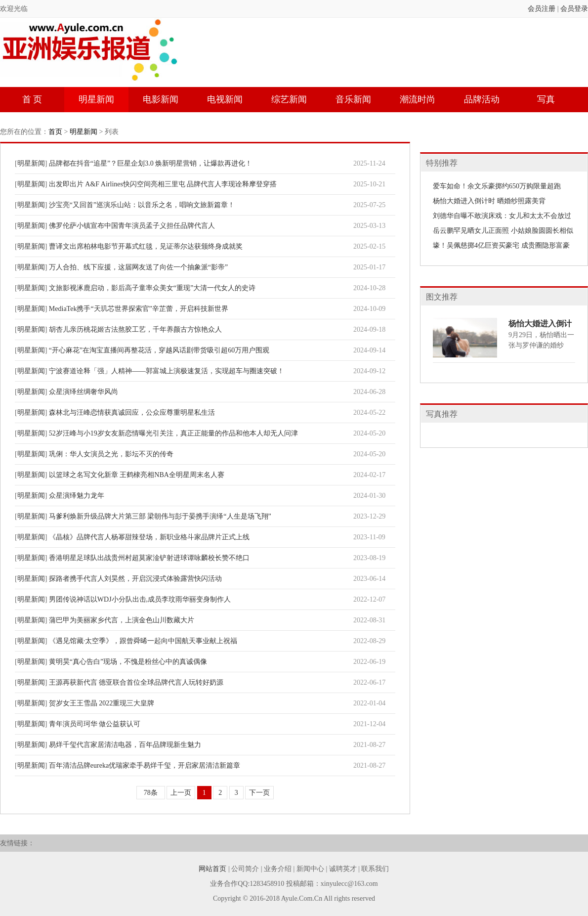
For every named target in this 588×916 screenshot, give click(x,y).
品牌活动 (482, 99)
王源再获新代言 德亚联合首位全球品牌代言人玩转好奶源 (136, 682)
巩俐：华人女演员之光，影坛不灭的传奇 (111, 454)
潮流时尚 (418, 99)
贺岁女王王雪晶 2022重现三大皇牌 (102, 703)
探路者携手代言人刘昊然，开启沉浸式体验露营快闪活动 (135, 579)
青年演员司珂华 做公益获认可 (95, 724)
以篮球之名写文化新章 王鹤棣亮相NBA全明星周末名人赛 (137, 475)
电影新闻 (161, 99)
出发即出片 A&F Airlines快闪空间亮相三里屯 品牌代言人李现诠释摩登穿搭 (163, 184)
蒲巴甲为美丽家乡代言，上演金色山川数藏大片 (122, 620)
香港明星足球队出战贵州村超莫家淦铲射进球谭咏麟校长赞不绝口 (149, 558)
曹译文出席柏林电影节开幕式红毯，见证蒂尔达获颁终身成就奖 (146, 246)
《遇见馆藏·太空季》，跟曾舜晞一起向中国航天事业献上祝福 (143, 641)
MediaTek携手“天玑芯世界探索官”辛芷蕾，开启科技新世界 (139, 309)
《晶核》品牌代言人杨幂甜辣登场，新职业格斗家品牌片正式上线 (149, 537)
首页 (55, 132)
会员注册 (542, 9)
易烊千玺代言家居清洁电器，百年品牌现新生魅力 (125, 745)
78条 (151, 793)
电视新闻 (225, 99)
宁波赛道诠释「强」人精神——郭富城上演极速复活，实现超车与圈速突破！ (167, 371)
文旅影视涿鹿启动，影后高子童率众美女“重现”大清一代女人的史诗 (152, 288)
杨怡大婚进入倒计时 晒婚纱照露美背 (489, 201)
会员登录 (574, 9)
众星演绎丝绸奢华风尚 (84, 392)
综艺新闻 (289, 99)
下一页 (259, 793)
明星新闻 (96, 99)
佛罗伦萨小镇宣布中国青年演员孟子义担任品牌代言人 (132, 226)
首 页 (32, 99)
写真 (546, 99)
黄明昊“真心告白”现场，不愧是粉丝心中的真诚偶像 (128, 662)
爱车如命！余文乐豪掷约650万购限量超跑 (497, 186)
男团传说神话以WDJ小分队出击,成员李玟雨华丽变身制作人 (140, 599)
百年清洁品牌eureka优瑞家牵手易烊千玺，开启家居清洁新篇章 (145, 765)
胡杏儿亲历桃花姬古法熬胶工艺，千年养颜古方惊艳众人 (135, 329)
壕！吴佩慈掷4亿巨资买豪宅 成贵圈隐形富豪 (501, 245)
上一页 (181, 793)
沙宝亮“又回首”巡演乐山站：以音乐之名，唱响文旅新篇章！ (142, 205)
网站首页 (212, 869)
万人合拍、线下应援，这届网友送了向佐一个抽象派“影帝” (138, 267)
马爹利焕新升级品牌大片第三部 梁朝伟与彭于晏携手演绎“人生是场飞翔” (160, 516)
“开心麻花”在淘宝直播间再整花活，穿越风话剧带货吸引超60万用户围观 (159, 350)
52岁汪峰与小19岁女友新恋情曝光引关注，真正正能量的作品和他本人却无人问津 (173, 433)
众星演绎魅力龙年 (77, 496)
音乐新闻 (353, 99)
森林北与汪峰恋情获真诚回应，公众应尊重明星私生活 (132, 413)
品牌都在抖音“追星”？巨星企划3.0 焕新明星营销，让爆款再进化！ (150, 163)
